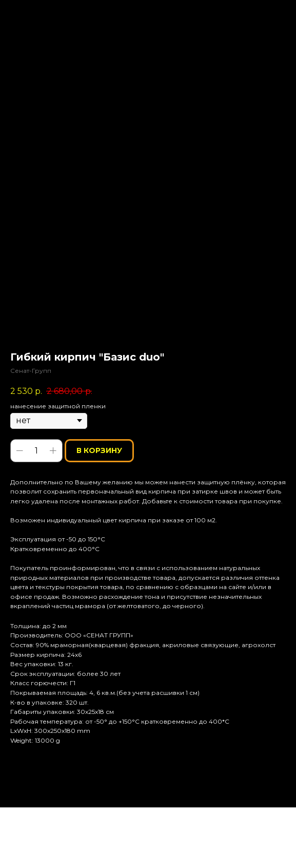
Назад (27, 15)
